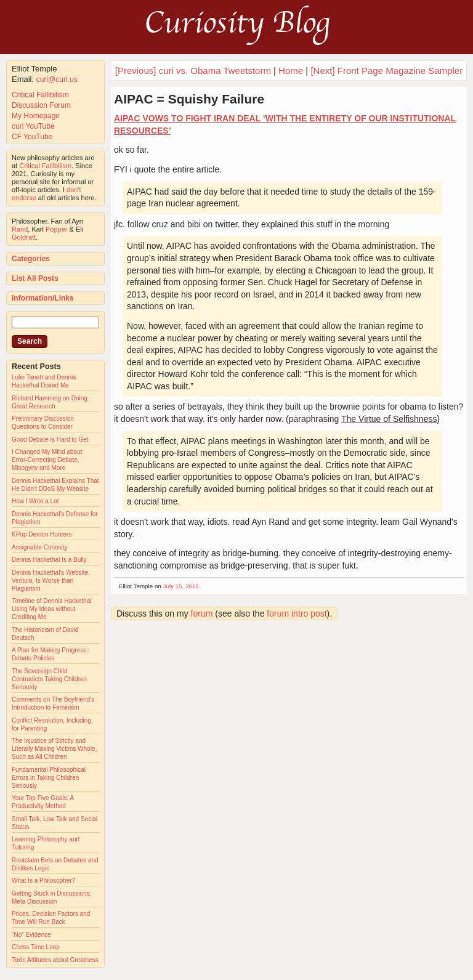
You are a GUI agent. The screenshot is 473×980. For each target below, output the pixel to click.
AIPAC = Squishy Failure (189, 99)
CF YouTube (32, 137)
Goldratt (24, 237)
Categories (31, 259)
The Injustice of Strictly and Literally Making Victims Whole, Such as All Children (54, 749)
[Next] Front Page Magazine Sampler (386, 71)
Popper (56, 229)
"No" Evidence (31, 935)
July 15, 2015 (181, 586)
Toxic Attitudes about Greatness (55, 960)
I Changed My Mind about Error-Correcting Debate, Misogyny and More (47, 460)
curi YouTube (33, 126)
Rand (20, 229)
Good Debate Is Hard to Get (50, 439)
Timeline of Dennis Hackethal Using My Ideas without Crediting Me (52, 609)
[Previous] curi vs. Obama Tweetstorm (193, 71)
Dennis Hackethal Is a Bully (49, 560)
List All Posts (35, 278)
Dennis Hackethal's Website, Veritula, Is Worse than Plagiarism (51, 581)
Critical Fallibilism (40, 95)
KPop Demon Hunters (42, 534)
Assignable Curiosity (40, 547)
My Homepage (36, 116)
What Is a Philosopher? (43, 881)
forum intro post (297, 614)
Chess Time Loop (36, 947)
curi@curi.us (57, 79)
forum (202, 614)
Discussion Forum (41, 105)
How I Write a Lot (35, 501)
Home (291, 71)
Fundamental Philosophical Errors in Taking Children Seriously (49, 778)
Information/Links (43, 298)
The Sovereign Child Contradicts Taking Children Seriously (49, 679)
